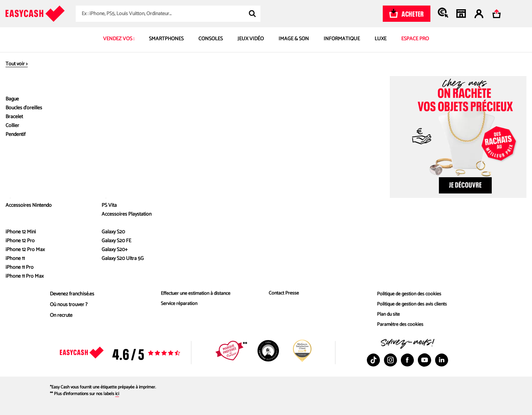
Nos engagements (69, 273)
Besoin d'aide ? (285, 241)
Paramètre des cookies (399, 326)
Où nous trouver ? (69, 305)
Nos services (175, 241)
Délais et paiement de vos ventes (300, 273)
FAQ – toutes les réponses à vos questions (310, 262)
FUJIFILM (291, 113)
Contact (274, 283)
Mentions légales (392, 273)
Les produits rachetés (181, 283)
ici (117, 394)
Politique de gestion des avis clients (411, 305)
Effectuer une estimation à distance (195, 294)
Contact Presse (282, 294)
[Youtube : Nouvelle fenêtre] (424, 360)
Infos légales (391, 241)
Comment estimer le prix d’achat (192, 262)
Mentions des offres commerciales (410, 262)
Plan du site (386, 315)
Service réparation (177, 305)
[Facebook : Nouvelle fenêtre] (407, 360)
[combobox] (168, 14)
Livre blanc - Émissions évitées (81, 283)
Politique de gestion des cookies (408, 294)
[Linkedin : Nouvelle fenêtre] (441, 360)
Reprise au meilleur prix (183, 273)
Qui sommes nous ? (71, 262)
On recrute (61, 315)
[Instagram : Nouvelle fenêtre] (391, 360)
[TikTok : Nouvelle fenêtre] (374, 360)
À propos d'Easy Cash (77, 241)
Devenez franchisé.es (72, 294)
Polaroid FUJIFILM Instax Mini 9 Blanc (352, 113)
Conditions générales (396, 283)
